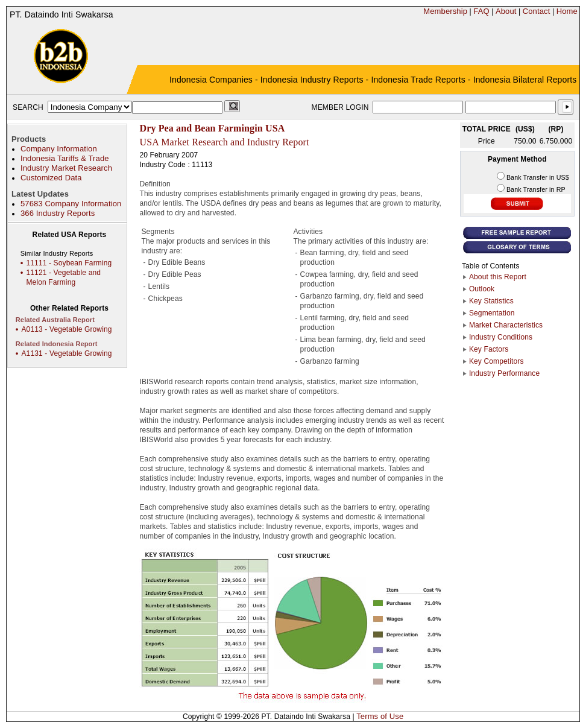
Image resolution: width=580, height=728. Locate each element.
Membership (445, 11)
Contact (537, 11)
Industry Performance (504, 373)
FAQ (481, 11)
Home (567, 11)
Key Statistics (491, 301)
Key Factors (489, 349)
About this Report (498, 277)
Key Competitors (496, 361)
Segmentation (492, 313)
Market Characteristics (506, 325)
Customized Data (51, 178)
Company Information (59, 149)
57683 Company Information (71, 204)
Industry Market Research (66, 168)
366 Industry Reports (58, 213)
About (506, 11)
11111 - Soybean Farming (69, 263)
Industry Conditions (501, 337)
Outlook (482, 289)
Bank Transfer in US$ (538, 177)
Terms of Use (380, 716)
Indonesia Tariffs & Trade (65, 158)
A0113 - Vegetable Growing (66, 329)
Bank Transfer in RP (536, 189)
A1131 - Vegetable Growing (66, 353)
